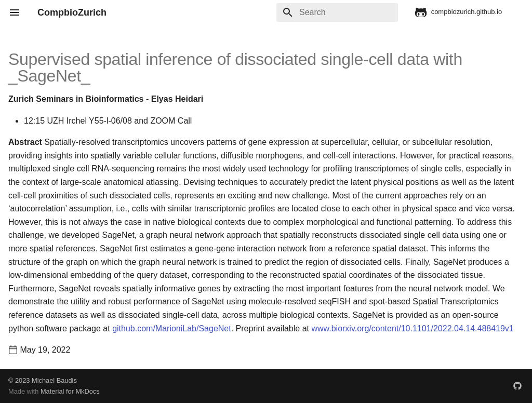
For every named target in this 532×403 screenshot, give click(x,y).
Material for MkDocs (70, 391)
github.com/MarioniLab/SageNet (172, 328)
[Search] (337, 12)
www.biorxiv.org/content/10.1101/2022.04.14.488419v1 (412, 328)
